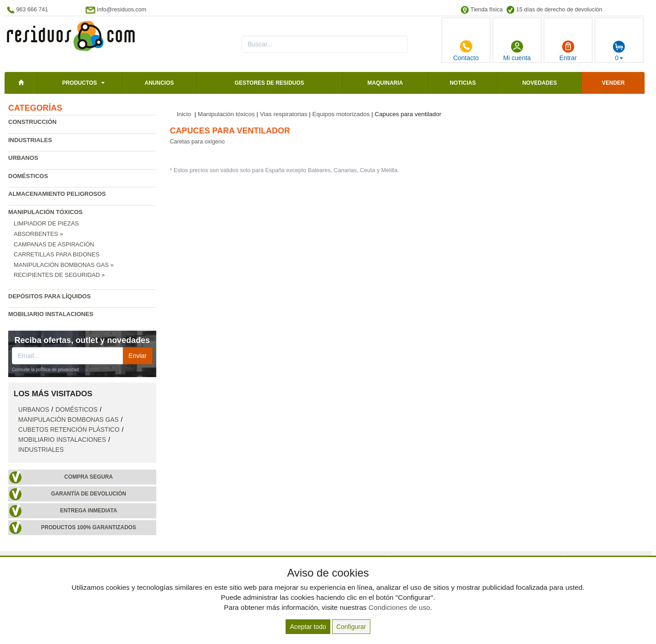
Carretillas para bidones (56, 254)
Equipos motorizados (341, 114)
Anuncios (159, 83)
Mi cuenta (517, 51)
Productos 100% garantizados (89, 527)
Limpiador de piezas (46, 223)
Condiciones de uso (399, 607)
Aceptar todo (308, 627)
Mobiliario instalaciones (51, 314)
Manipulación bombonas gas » (64, 265)
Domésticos (28, 176)
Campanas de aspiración (54, 244)
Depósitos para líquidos (49, 296)
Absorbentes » (38, 234)
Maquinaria (385, 83)
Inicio (184, 114)
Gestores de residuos (269, 83)
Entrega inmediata (89, 511)
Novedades (539, 83)
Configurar (351, 627)
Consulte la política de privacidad (45, 370)
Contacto (466, 51)
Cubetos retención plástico (69, 430)
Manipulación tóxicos (45, 212)
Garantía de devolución (89, 494)
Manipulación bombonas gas (68, 420)
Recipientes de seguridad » (59, 275)
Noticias (463, 83)
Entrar (568, 51)
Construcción (32, 122)
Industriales (30, 140)
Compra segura (89, 477)
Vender (613, 83)
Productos (79, 83)
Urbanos (23, 158)
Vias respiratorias (283, 114)
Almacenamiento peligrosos (57, 194)
